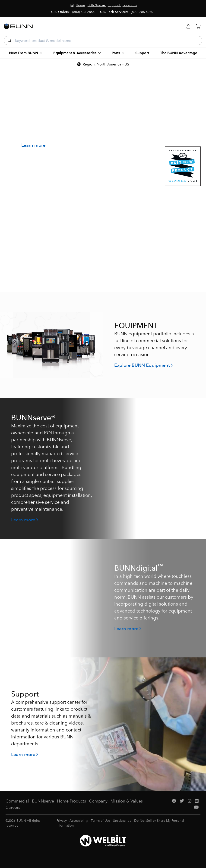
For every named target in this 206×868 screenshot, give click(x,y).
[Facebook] (174, 801)
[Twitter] (182, 801)
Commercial (17, 801)
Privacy (62, 821)
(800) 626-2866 (83, 12)
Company (98, 801)
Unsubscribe (122, 821)
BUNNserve (43, 801)
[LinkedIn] (197, 801)
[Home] (78, 5)
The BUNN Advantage (179, 53)
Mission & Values (127, 801)
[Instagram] (190, 801)
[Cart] (198, 26)
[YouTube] (196, 807)
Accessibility (79, 821)
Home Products (71, 801)
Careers (13, 807)
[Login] (188, 26)
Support (142, 53)
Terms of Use (100, 821)
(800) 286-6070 (142, 12)
